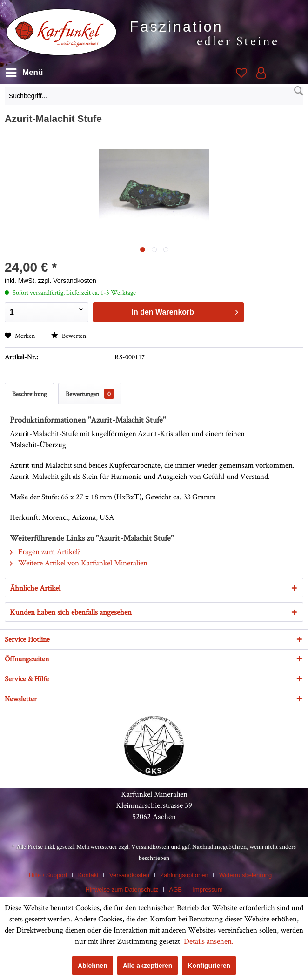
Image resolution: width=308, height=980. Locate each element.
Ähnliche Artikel (35, 588)
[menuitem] (154, 98)
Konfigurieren (209, 966)
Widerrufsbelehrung (245, 875)
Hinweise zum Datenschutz (122, 889)
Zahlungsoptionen (184, 875)
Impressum (208, 889)
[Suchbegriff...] (154, 96)
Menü (24, 71)
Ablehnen (93, 966)
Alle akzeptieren (148, 966)
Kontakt (88, 875)
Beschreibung (29, 394)
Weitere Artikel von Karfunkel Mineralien (79, 563)
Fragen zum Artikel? (45, 551)
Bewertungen (90, 394)
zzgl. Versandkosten (67, 281)
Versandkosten (150, 846)
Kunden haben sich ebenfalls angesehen (71, 612)
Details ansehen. (209, 941)
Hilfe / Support (48, 875)
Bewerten (69, 336)
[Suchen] (299, 91)
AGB (176, 889)
